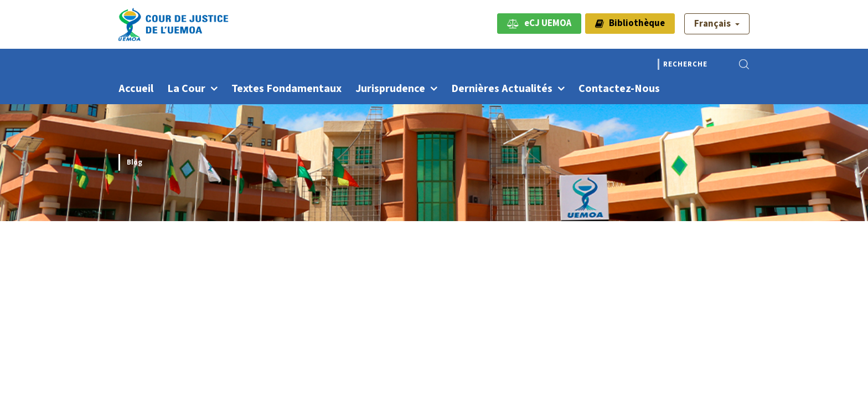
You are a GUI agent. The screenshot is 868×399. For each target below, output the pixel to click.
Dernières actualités (502, 89)
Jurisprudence (390, 89)
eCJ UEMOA (539, 23)
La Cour (186, 89)
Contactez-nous (619, 89)
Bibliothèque (630, 23)
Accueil (136, 89)
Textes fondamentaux (286, 89)
